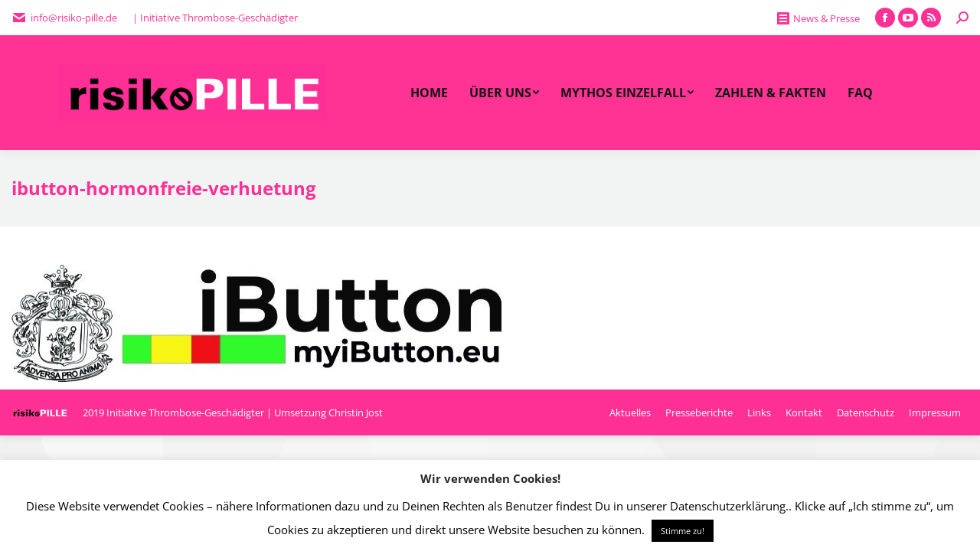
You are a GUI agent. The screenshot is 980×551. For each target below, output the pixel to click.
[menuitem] (429, 93)
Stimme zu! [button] (683, 531)
